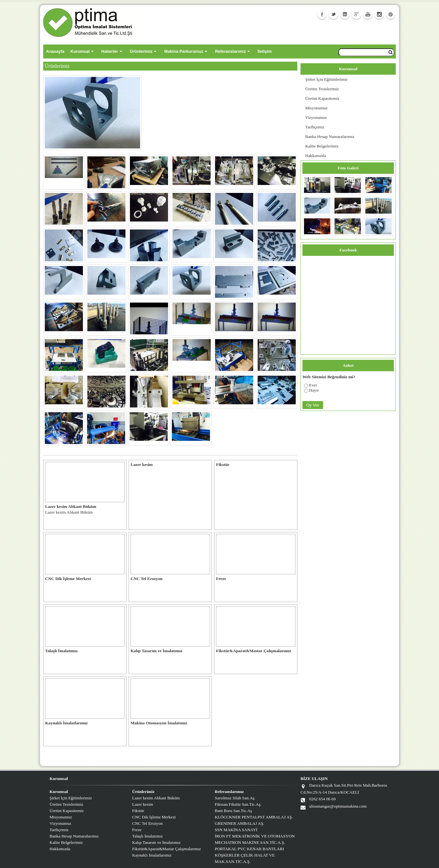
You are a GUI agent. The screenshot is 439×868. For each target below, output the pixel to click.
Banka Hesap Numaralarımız (330, 137)
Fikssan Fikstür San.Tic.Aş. (238, 804)
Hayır (314, 390)
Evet (313, 385)
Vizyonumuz (316, 117)
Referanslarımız (230, 51)
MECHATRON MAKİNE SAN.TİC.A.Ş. (250, 842)
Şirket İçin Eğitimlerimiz (326, 79)
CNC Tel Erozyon (147, 823)
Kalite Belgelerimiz (322, 146)
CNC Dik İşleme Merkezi (154, 817)
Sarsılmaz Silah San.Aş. (235, 798)
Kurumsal (80, 51)
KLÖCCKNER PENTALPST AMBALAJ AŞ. (254, 817)
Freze (137, 830)
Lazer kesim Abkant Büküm (156, 798)
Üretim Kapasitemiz (322, 98)
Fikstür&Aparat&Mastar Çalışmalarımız (167, 849)
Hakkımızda (316, 156)
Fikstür (138, 811)
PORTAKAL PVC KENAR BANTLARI (249, 849)
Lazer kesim (143, 804)
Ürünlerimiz (141, 51)
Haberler (110, 51)
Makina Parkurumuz (184, 51)
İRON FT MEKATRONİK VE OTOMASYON (255, 836)
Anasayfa (55, 51)
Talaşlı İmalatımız (147, 836)
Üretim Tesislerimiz (322, 89)
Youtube (368, 14)
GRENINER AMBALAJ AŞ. (240, 823)
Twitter (334, 14)
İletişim (265, 51)
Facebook (322, 14)
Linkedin (345, 14)
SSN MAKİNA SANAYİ (236, 830)
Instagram (379, 14)
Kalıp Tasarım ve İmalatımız (156, 842)
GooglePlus (356, 14)
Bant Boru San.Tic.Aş (233, 811)
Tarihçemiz (315, 127)
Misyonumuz (316, 108)
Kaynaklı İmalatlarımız (152, 855)
